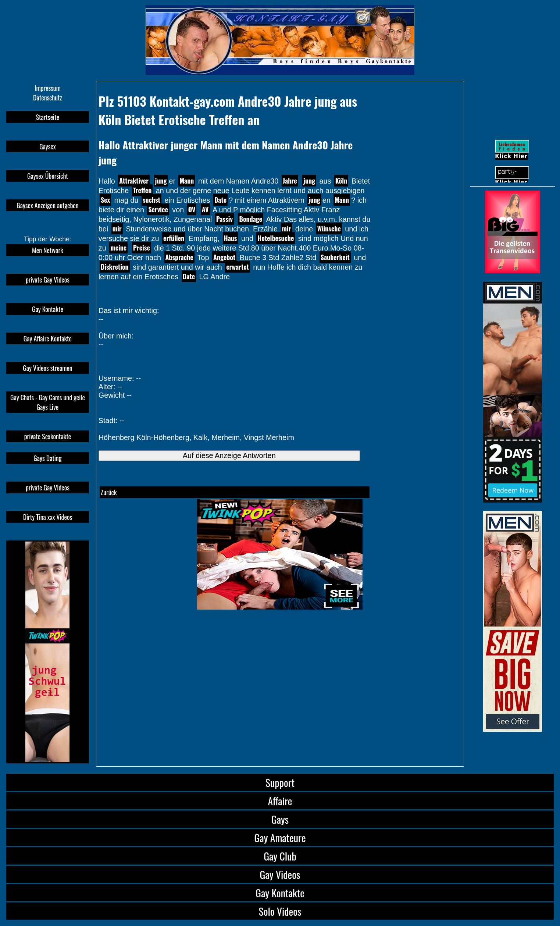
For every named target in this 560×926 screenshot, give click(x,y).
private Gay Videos (48, 280)
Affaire (280, 801)
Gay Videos (280, 874)
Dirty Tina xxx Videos (48, 517)
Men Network (48, 250)
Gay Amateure (280, 838)
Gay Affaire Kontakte (48, 338)
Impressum (48, 88)
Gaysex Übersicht (48, 176)
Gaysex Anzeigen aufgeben (47, 205)
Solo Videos (280, 911)
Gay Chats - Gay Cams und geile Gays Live (48, 402)
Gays (280, 819)
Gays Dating (47, 458)
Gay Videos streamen (47, 368)
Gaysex (48, 146)
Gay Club (280, 856)
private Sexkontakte (48, 436)
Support (280, 782)
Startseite (48, 117)
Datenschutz (48, 97)
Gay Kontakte (48, 309)
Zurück (109, 492)
